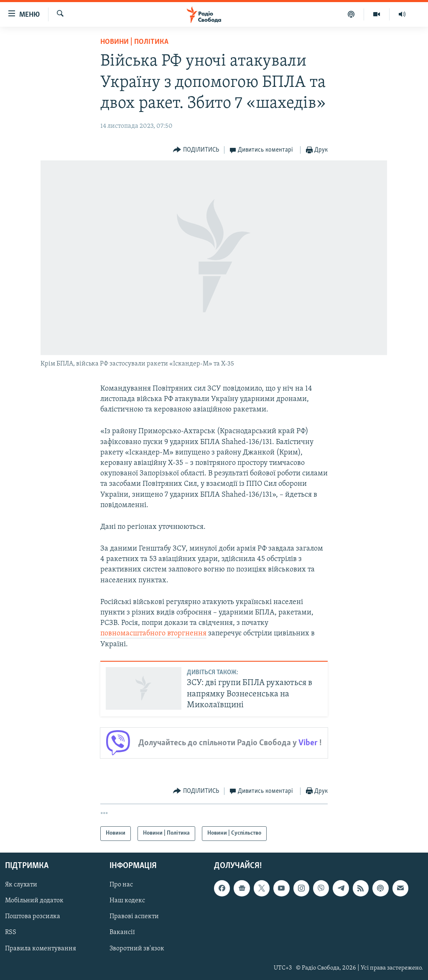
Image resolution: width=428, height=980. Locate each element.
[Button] (196, 150)
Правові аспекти (134, 917)
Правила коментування (41, 948)
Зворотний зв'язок (137, 948)
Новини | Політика (134, 42)
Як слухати (21, 885)
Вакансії (122, 932)
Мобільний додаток (34, 901)
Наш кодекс (127, 901)
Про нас (121, 885)
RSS (11, 932)
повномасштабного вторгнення (153, 633)
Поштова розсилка (33, 917)
